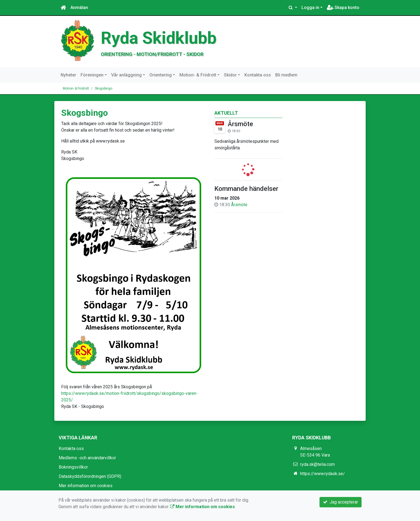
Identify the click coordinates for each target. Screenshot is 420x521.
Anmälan (79, 8)
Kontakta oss (258, 75)
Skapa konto (343, 8)
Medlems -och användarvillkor (87, 458)
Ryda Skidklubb (159, 38)
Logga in (310, 8)
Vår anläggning (126, 75)
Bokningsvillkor (73, 467)
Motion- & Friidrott (198, 75)
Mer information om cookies (86, 486)
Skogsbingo (103, 88)
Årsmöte (240, 124)
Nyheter (68, 75)
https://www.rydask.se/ (323, 474)
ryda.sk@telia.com (317, 464)
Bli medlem (286, 75)
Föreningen (92, 75)
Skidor (230, 75)
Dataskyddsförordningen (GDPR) (90, 476)
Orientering (161, 75)
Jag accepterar (341, 502)
